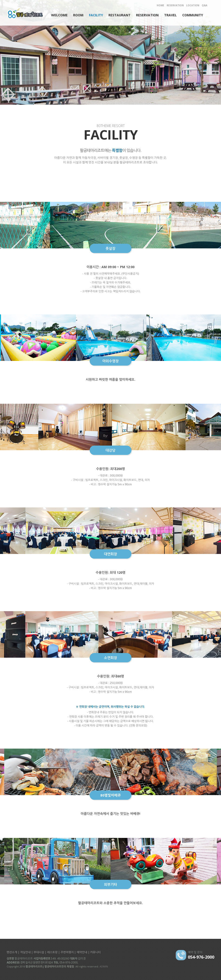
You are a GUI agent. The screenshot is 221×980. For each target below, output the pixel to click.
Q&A (205, 5)
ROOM (78, 15)
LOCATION (193, 5)
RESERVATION (175, 5)
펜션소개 (12, 952)
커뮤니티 (96, 952)
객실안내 (25, 952)
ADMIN (104, 966)
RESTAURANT (119, 15)
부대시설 (39, 952)
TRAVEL (170, 15)
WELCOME (59, 15)
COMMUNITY (193, 15)
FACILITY (96, 15)
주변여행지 (67, 952)
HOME (160, 5)
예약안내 (82, 952)
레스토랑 (52, 952)
